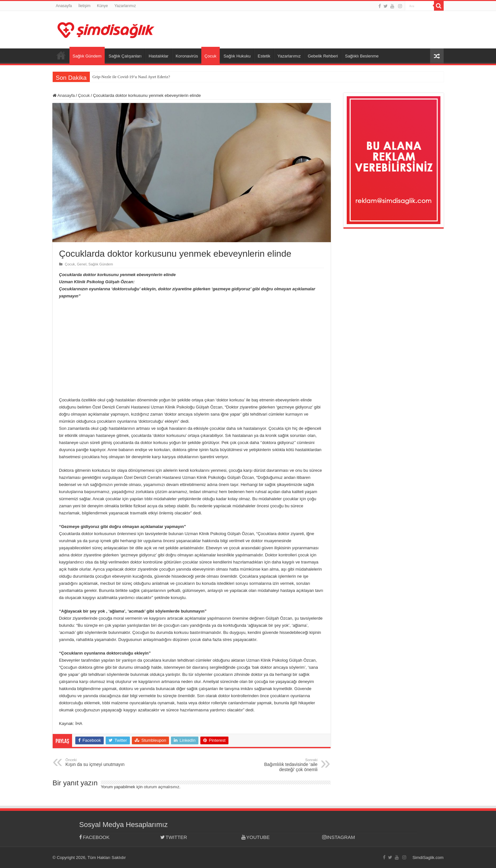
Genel (82, 264)
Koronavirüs (187, 56)
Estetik (264, 56)
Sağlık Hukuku (237, 56)
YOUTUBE (256, 837)
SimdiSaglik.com (428, 858)
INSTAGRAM (338, 837)
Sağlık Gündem (87, 56)
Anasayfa (64, 6)
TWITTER (174, 837)
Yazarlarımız (125, 6)
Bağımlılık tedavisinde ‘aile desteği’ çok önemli (285, 765)
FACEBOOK (94, 837)
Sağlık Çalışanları (125, 56)
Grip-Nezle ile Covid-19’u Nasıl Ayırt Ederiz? (131, 77)
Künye (102, 6)
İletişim (84, 6)
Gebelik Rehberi (323, 56)
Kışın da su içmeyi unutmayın (99, 762)
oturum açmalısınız (162, 787)
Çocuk (211, 56)
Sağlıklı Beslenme (362, 56)
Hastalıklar (158, 56)
